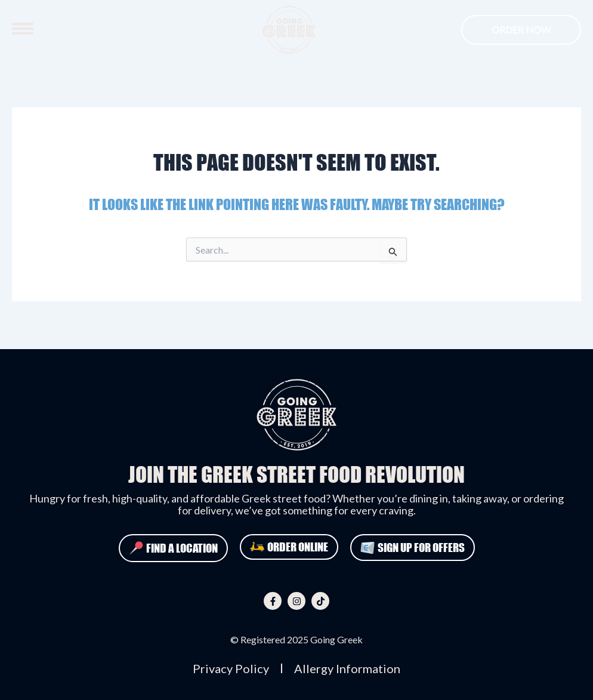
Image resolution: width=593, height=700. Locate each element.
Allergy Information (347, 668)
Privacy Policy (231, 668)
